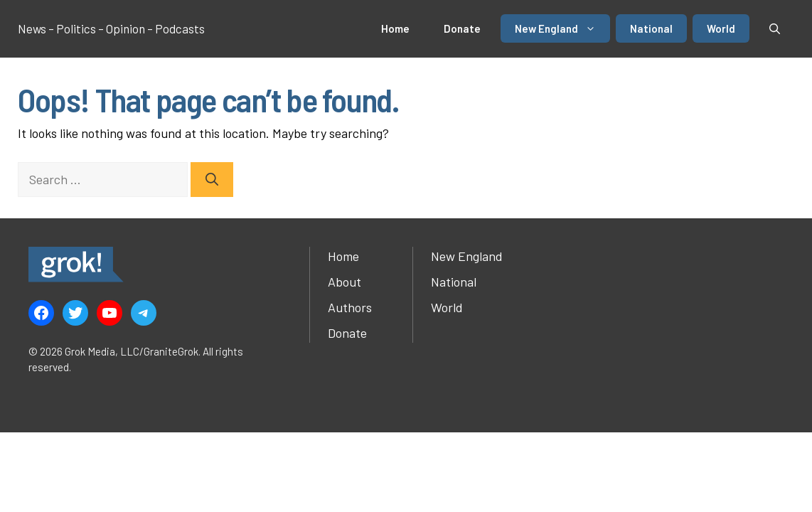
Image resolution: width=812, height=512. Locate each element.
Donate (462, 28)
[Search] (212, 180)
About (344, 282)
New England (562, 28)
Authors (350, 307)
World (721, 28)
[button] (775, 28)
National (651, 28)
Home (395, 28)
